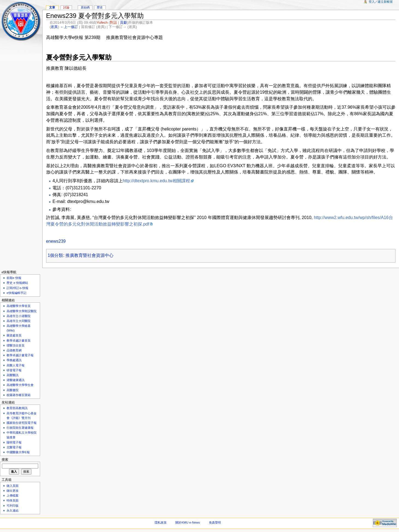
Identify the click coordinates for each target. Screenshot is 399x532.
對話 (113, 22)
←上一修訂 (69, 27)
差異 (54, 27)
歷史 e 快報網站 (19, 283)
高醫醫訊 (13, 375)
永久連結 (13, 510)
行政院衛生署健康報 (20, 428)
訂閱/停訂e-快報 (17, 288)
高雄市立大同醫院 (19, 321)
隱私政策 (161, 522)
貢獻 (124, 22)
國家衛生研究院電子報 (22, 423)
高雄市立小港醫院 (19, 316)
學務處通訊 (14, 360)
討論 (66, 7)
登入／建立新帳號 (381, 2)
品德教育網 (14, 350)
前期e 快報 (14, 278)
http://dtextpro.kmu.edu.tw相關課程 (156, 181)
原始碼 (85, 7)
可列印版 (13, 506)
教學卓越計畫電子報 (20, 355)
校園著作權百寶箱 (19, 395)
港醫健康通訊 (16, 380)
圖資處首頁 (14, 335)
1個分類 (55, 255)
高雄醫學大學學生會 (20, 385)
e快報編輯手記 (16, 293)
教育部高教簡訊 (17, 408)
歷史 (100, 7)
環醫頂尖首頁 (16, 345)
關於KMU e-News (187, 522)
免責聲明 (215, 522)
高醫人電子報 (16, 365)
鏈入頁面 (13, 486)
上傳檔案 (13, 495)
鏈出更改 (13, 491)
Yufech (102, 22)
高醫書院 (13, 390)
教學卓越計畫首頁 (19, 341)
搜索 (5, 460)
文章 (52, 7)
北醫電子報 (14, 447)
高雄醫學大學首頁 (19, 306)
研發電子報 (14, 370)
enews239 (56, 241)
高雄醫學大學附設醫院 (22, 311)
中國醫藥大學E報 (18, 452)
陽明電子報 (14, 442)
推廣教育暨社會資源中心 (89, 255)
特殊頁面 (13, 500)
